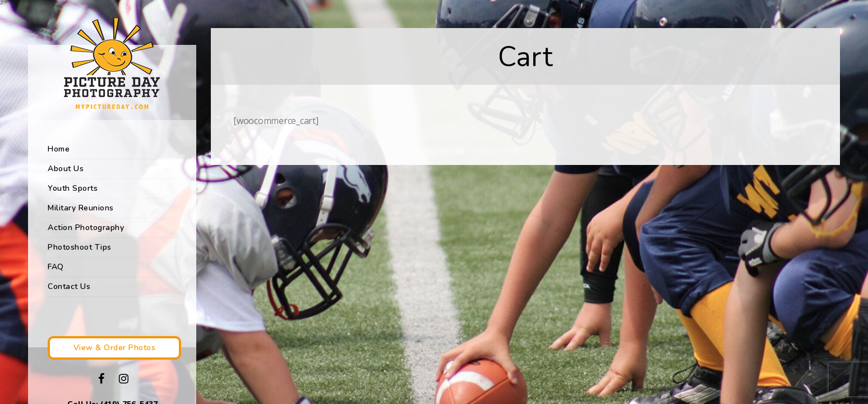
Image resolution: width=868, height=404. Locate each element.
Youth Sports (73, 188)
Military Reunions (81, 208)
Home (59, 149)
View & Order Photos (115, 348)
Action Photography (86, 228)
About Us (66, 169)
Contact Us (69, 286)
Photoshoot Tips (80, 247)
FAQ (56, 267)
